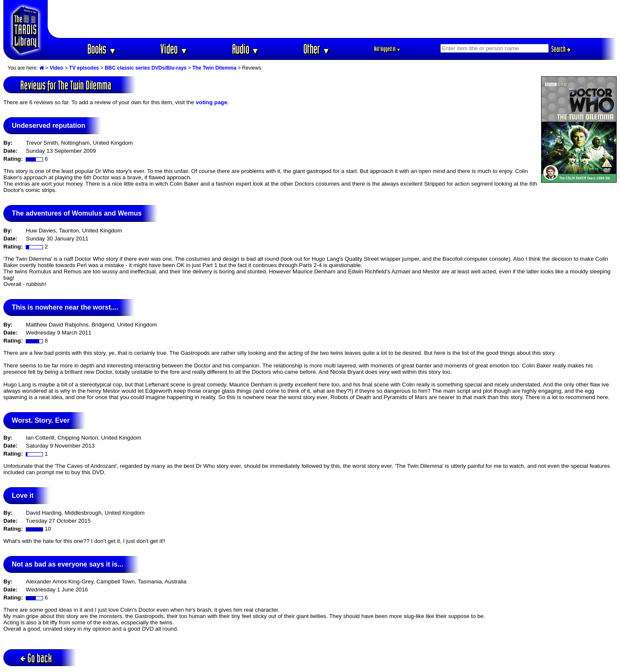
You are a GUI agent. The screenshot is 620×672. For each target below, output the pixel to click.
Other (317, 49)
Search (561, 49)
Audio (246, 49)
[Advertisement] (332, 19)
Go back (36, 658)
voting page (212, 102)
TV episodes (84, 68)
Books (102, 49)
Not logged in (387, 49)
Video (174, 49)
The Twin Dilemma (214, 68)
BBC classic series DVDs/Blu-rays (146, 68)
